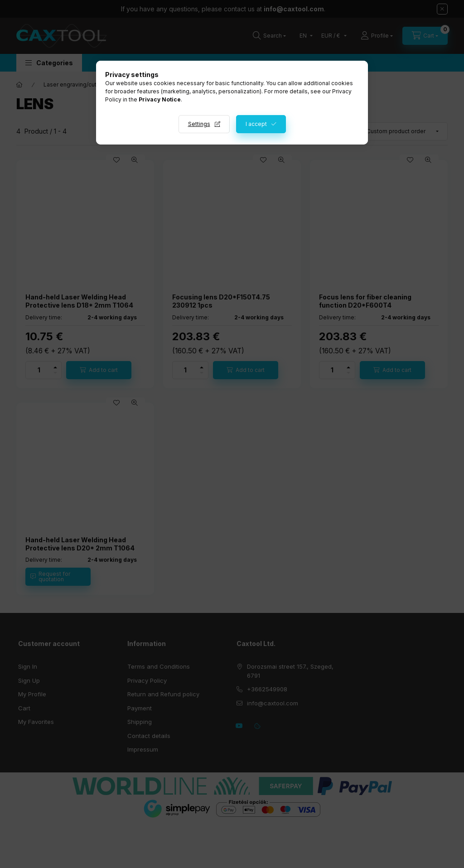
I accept (256, 124)
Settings (199, 124)
